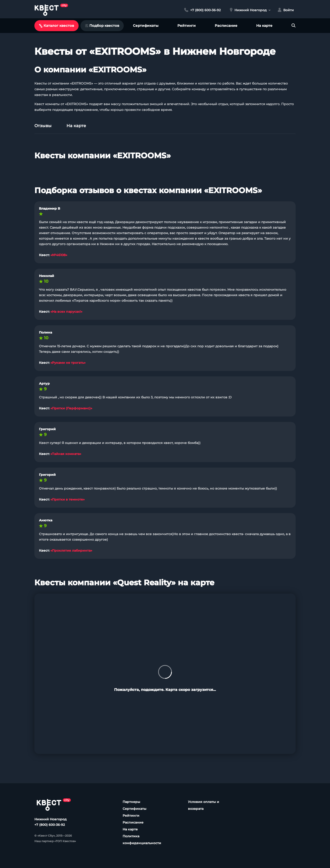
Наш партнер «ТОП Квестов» (55, 841)
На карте (264, 26)
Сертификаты (146, 26)
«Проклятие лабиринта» (71, 550)
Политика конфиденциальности (142, 840)
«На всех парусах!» (66, 312)
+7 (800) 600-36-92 (50, 825)
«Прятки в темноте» (67, 499)
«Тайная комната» (66, 454)
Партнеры (131, 802)
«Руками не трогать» (68, 363)
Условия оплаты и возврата (203, 805)
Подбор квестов (102, 26)
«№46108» (59, 255)
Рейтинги (187, 26)
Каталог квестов (56, 26)
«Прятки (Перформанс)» (71, 408)
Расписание (226, 26)
